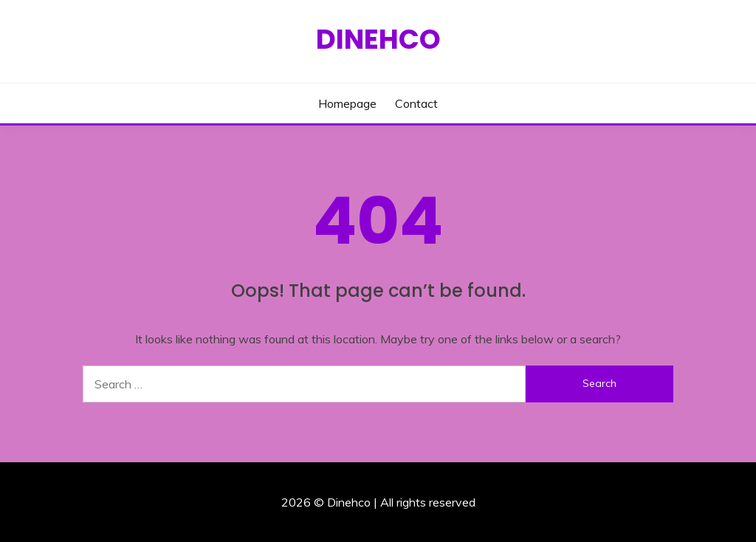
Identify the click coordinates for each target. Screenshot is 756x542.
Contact (416, 103)
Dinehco (378, 39)
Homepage (347, 103)
